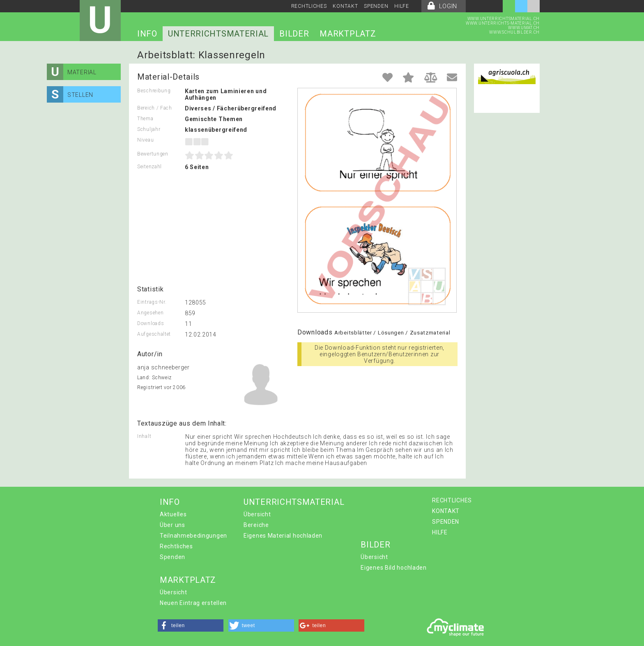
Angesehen (150, 313)
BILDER (294, 34)
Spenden (172, 557)
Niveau (145, 140)
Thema (145, 119)
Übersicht (257, 514)
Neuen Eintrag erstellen (193, 603)
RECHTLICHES (309, 6)
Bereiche (256, 525)
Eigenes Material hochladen (283, 536)
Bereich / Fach (155, 108)
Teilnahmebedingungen (193, 536)
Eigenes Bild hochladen (393, 568)
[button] (191, 625)
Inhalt (144, 436)
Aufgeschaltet (154, 334)
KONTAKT (345, 6)
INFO (147, 34)
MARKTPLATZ (348, 34)
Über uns (172, 525)
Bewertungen (153, 154)
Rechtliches (176, 546)
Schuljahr (149, 129)
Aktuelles (173, 514)
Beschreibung (154, 91)
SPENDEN (376, 6)
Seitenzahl (149, 167)
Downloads (151, 323)
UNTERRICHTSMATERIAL (218, 34)
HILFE (402, 6)
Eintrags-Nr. (152, 302)
